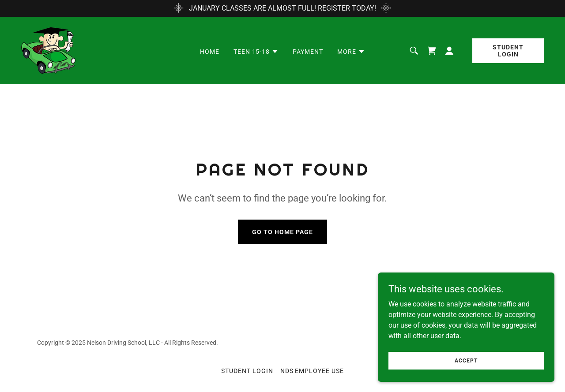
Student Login (508, 51)
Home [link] (210, 52)
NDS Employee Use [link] (312, 371)
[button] (256, 52)
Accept (466, 373)
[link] (48, 50)
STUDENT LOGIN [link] (247, 371)
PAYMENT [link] (308, 52)
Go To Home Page (282, 232)
